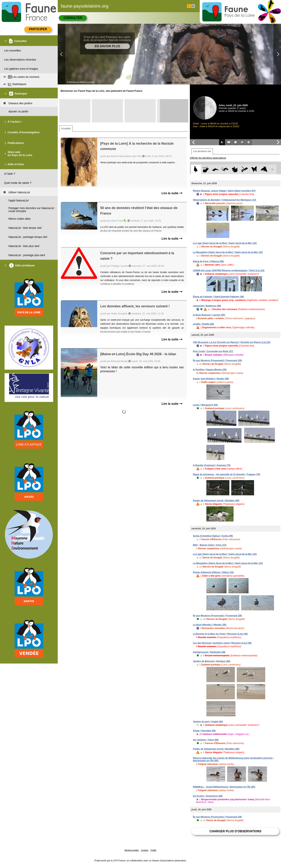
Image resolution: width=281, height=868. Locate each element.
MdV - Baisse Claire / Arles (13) (210, 545)
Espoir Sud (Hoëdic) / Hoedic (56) (211, 379)
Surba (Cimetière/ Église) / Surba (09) (213, 536)
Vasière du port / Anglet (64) (208, 722)
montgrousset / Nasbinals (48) (209, 652)
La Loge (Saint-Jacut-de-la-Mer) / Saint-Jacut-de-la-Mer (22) (225, 243)
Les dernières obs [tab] (202, 151)
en (193, 6)
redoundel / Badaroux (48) (207, 306)
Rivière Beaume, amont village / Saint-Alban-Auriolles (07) (224, 191)
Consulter (73, 18)
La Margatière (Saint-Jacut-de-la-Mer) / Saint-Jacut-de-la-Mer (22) (228, 252)
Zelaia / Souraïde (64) (204, 731)
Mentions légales (132, 850)
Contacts (145, 850)
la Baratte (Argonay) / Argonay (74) (212, 465)
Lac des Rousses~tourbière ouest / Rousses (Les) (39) (222, 643)
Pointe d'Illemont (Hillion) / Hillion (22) (213, 572)
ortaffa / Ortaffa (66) (203, 324)
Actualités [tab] (66, 129)
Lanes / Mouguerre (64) (205, 405)
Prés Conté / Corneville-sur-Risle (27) (213, 351)
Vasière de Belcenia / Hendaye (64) (212, 661)
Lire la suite (172, 193)
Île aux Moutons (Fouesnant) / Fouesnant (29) (217, 361)
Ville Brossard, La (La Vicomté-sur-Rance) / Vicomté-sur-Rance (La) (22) (232, 342)
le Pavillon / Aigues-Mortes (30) (210, 370)
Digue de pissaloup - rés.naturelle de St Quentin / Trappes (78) (227, 474)
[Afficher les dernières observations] (208, 158)
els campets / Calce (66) (206, 740)
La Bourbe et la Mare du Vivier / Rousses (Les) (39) (220, 634)
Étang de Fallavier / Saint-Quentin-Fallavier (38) (218, 297)
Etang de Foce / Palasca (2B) (208, 261)
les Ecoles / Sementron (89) (208, 796)
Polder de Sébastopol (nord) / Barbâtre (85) (216, 501)
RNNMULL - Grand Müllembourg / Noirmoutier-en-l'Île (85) (224, 787)
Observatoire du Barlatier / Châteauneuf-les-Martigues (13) (225, 200)
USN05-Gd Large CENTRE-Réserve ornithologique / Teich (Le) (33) (229, 271)
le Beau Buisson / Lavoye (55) (209, 315)
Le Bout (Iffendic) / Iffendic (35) (210, 625)
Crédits (153, 850)
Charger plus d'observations (235, 831)
